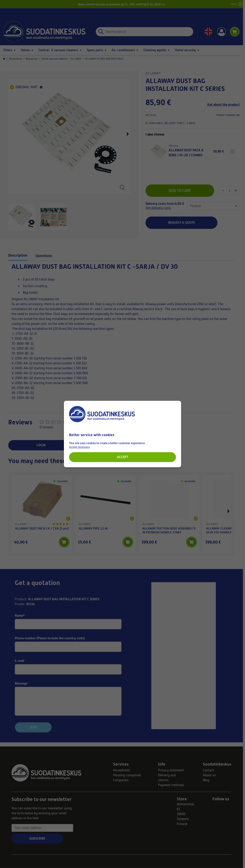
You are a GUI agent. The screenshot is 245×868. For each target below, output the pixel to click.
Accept (122, 457)
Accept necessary (79, 447)
